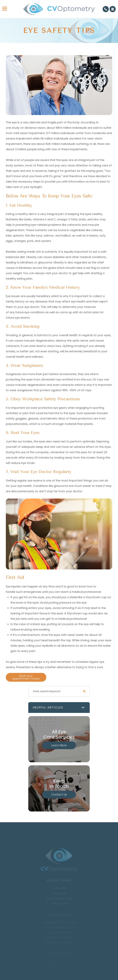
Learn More (59, 745)
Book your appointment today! (26, 677)
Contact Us (59, 794)
